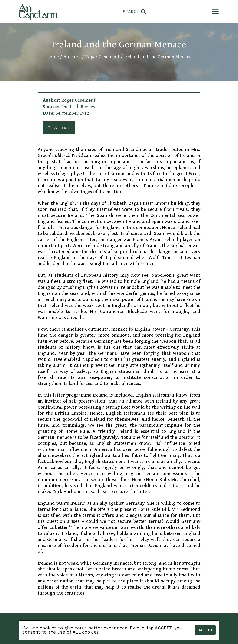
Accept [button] (206, 630)
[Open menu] (214, 12)
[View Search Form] (134, 12)
